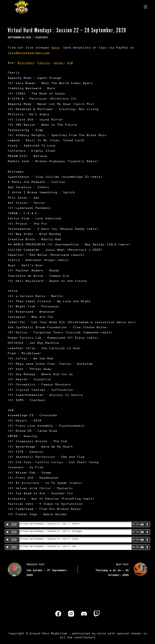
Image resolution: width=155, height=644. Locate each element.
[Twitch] (97, 614)
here (55, 47)
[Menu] (146, 7)
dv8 (70, 63)
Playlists (42, 37)
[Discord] (84, 614)
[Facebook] (58, 614)
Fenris (43, 63)
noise (58, 63)
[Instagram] (71, 614)
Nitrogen (25, 63)
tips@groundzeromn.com (28, 53)
